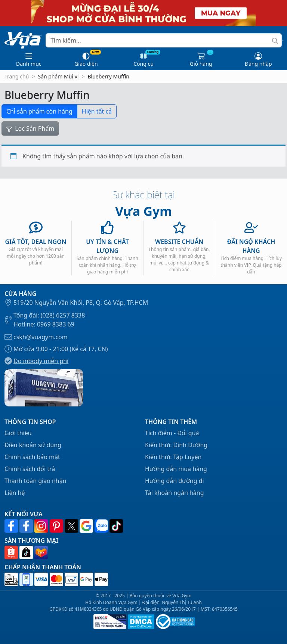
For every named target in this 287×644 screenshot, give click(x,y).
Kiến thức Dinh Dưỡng (176, 445)
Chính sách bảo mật (32, 457)
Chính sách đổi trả (30, 469)
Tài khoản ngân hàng (175, 493)
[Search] (164, 40)
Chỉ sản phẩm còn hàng (39, 111)
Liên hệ (15, 493)
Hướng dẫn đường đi (175, 481)
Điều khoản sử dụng (33, 445)
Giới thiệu (18, 433)
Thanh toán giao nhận (36, 481)
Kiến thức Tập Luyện (173, 457)
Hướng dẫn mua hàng (176, 469)
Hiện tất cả (97, 111)
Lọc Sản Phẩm (30, 129)
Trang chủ (17, 76)
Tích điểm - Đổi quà (172, 433)
